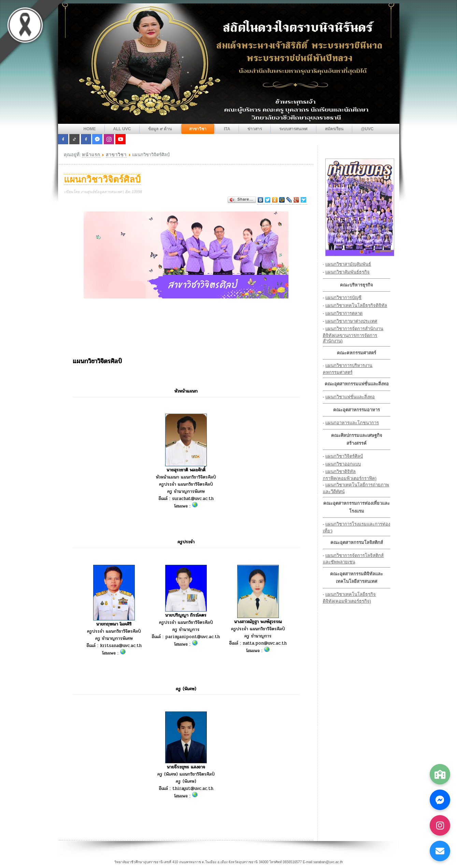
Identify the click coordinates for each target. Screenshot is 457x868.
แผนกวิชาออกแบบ (343, 464)
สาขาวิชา (116, 155)
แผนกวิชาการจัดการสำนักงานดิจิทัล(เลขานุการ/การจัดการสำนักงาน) (353, 335)
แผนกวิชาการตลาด (344, 313)
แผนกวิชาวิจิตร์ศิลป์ (102, 179)
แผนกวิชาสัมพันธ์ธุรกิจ (347, 272)
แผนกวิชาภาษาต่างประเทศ (351, 321)
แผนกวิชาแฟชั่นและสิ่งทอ (350, 397)
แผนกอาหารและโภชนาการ (352, 423)
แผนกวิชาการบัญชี (343, 298)
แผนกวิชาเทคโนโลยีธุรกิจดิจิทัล (356, 305)
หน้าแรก (91, 155)
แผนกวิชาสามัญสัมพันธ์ (348, 264)
